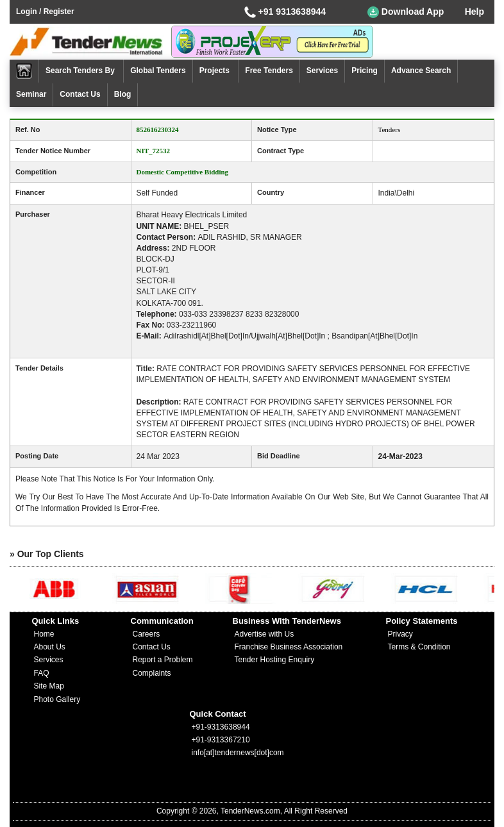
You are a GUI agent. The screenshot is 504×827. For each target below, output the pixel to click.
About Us (50, 647)
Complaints (152, 673)
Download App (406, 12)
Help (475, 12)
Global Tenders (158, 71)
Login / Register (45, 12)
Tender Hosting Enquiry (275, 660)
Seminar (31, 94)
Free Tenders (269, 71)
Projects (216, 71)
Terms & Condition (419, 647)
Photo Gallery (57, 699)
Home (44, 634)
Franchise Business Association (289, 647)
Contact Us (80, 94)
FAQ (42, 673)
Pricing (365, 71)
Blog (123, 94)
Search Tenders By (81, 71)
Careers (147, 634)
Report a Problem (163, 660)
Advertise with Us (265, 634)
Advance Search (421, 71)
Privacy (400, 634)
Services (322, 71)
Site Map (49, 686)
